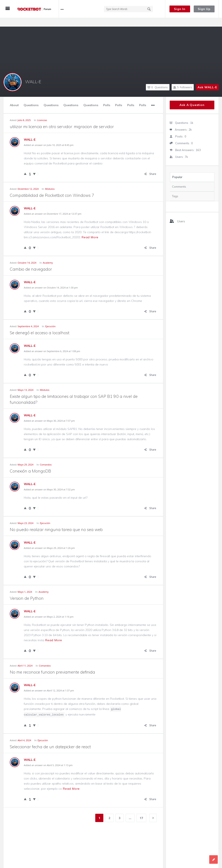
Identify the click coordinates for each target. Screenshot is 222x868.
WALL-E (33, 73)
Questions (158, 79)
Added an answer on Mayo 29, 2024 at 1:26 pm (49, 539)
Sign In (180, 9)
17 (141, 809)
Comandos (46, 456)
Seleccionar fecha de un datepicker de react (50, 738)
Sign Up (204, 9)
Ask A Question (192, 96)
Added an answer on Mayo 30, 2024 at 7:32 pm (49, 481)
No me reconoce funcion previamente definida (52, 664)
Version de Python (27, 590)
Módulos (50, 180)
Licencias (42, 112)
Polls (107, 97)
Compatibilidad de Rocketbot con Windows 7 (52, 187)
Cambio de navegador (31, 261)
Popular (177, 168)
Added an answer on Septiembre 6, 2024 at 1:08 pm (52, 343)
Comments (179, 178)
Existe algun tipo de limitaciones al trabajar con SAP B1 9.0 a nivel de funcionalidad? (74, 391)
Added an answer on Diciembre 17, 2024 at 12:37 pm (53, 205)
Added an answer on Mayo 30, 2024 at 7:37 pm (49, 412)
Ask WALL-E (207, 79)
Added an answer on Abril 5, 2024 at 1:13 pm (48, 757)
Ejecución (51, 318)
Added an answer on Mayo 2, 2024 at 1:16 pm (49, 608)
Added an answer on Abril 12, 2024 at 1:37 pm (49, 682)
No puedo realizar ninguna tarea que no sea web (56, 521)
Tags (175, 188)
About (14, 97)
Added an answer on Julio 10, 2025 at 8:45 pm (49, 136)
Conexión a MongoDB (30, 463)
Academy (48, 254)
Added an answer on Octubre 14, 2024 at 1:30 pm (51, 279)
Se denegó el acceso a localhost (40, 324)
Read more (90, 229)
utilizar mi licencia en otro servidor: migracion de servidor (62, 118)
